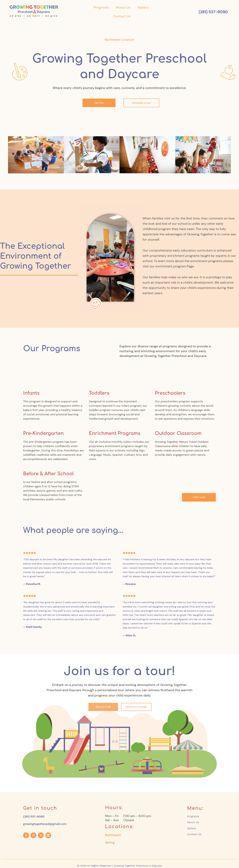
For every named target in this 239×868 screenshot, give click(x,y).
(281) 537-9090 (35, 816)
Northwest (113, 836)
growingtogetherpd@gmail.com (48, 824)
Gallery (143, 8)
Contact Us (122, 16)
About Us (123, 8)
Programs (101, 8)
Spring (110, 843)
